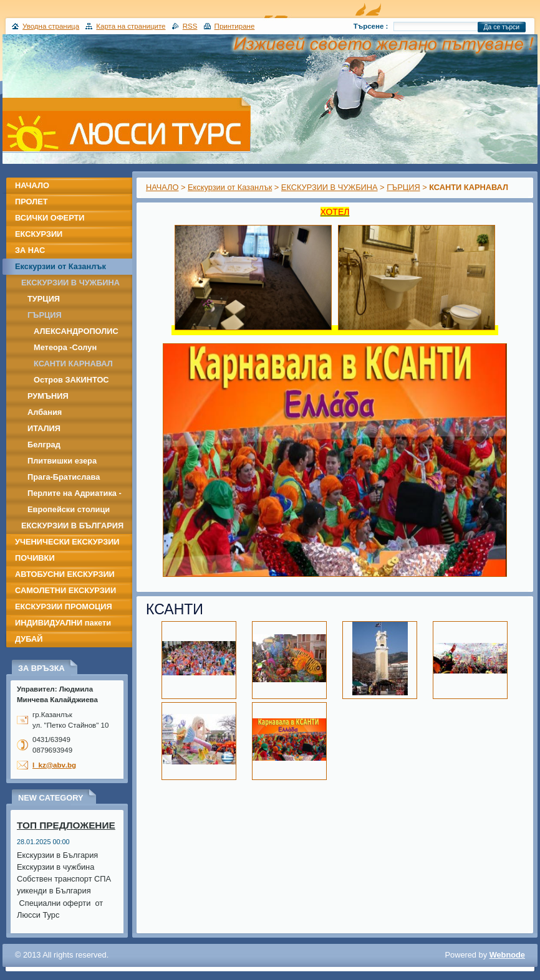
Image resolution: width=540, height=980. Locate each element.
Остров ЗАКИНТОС (71, 380)
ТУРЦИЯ (44, 299)
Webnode (507, 955)
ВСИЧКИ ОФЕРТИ (50, 218)
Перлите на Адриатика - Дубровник (75, 495)
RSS (190, 26)
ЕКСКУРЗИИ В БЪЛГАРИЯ (72, 526)
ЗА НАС (30, 250)
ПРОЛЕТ (31, 202)
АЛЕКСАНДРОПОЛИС (76, 331)
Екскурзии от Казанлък (230, 187)
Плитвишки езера (62, 461)
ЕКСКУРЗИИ (39, 234)
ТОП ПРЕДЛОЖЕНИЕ (66, 825)
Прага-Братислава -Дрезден (64, 479)
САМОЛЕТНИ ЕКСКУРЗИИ (65, 590)
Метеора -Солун (65, 347)
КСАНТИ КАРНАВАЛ (73, 364)
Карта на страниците (131, 26)
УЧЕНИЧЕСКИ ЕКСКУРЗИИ (67, 542)
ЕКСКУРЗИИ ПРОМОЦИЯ (64, 607)
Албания (45, 412)
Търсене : (371, 26)
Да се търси (502, 27)
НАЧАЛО (162, 187)
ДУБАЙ (29, 639)
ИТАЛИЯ (44, 428)
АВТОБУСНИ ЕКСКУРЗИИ (65, 574)
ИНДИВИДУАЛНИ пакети (63, 623)
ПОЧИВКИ (35, 558)
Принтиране (235, 26)
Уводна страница (51, 26)
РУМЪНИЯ (48, 396)
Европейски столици (69, 509)
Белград (44, 445)
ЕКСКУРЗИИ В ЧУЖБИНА (330, 187)
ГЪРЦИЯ (403, 187)
